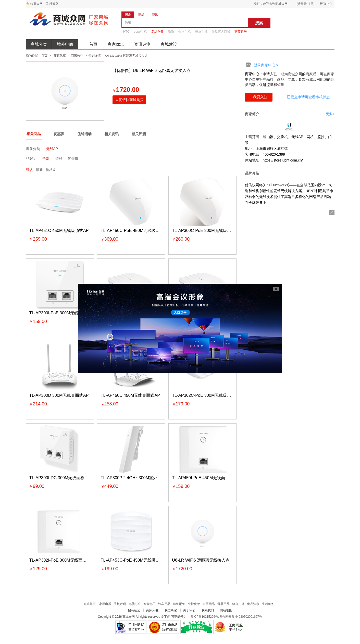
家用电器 (105, 604)
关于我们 (189, 610)
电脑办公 (135, 604)
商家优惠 (116, 44)
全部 (46, 158)
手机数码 (120, 604)
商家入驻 (152, 610)
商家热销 (77, 56)
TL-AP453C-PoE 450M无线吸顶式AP (135, 560)
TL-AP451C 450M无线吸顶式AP (59, 230)
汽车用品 (164, 604)
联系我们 (208, 610)
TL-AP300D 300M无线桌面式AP (59, 395)
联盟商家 (171, 610)
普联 (59, 158)
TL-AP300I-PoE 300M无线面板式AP (63, 313)
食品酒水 (253, 604)
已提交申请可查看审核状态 (308, 97)
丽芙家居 (241, 32)
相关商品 (34, 134)
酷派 (171, 32)
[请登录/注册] (305, 4)
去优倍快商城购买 (129, 100)
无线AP (52, 149)
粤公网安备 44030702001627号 (241, 617)
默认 (29, 170)
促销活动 (84, 134)
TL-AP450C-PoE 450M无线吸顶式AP (135, 230)
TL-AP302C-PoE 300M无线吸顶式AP (206, 395)
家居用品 (209, 604)
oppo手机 (140, 32)
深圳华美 (157, 32)
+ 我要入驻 (259, 97)
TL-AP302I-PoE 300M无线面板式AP (63, 560)
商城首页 (90, 604)
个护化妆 (194, 604)
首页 (93, 44)
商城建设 (169, 44)
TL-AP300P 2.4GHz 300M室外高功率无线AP (142, 478)
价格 (49, 170)
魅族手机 (201, 32)
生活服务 (268, 604)
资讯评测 (142, 44)
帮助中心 (326, 4)
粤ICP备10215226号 (204, 617)
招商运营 (134, 610)
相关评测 (139, 134)
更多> (330, 114)
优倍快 (73, 158)
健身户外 (238, 604)
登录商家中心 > (266, 65)
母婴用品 (224, 604)
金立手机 (184, 32)
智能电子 (150, 604)
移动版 (54, 4)
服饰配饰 (179, 604)
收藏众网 (36, 4)
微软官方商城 (221, 32)
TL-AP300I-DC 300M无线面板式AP (62, 478)
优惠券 (59, 134)
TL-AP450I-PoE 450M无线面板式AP (205, 478)
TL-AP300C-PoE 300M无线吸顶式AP (206, 230)
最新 (39, 170)
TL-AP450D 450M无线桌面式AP (131, 395)
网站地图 (226, 610)
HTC (126, 32)
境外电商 (65, 44)
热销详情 (95, 56)
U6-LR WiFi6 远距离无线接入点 (201, 560)
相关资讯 (111, 134)
